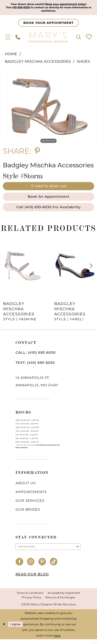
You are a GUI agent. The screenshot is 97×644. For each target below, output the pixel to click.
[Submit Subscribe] (77, 551)
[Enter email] (48, 551)
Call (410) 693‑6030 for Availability (49, 211)
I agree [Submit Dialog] (17, 629)
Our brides (28, 513)
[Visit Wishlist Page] (89, 38)
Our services (30, 505)
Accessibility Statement (64, 598)
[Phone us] (18, 38)
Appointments (31, 496)
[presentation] (23, 270)
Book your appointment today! (68, 4)
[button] (8, 38)
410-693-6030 (29, 8)
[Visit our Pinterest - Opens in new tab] (42, 567)
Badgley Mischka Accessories (38, 62)
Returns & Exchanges (60, 602)
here (57, 640)
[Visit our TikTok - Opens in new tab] (54, 567)
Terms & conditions (30, 598)
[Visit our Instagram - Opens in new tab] (31, 567)
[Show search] (79, 38)
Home (11, 55)
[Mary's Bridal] (48, 38)
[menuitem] (8, 38)
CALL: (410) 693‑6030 (36, 356)
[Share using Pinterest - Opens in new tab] (37, 152)
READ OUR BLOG (32, 579)
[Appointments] (48, 24)
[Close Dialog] (4, 629)
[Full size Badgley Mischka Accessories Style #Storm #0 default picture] (48, 107)
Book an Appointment (49, 199)
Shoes (84, 62)
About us (26, 487)
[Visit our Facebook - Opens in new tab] (20, 567)
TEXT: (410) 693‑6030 (35, 367)
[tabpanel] (48, 107)
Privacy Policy (32, 602)
